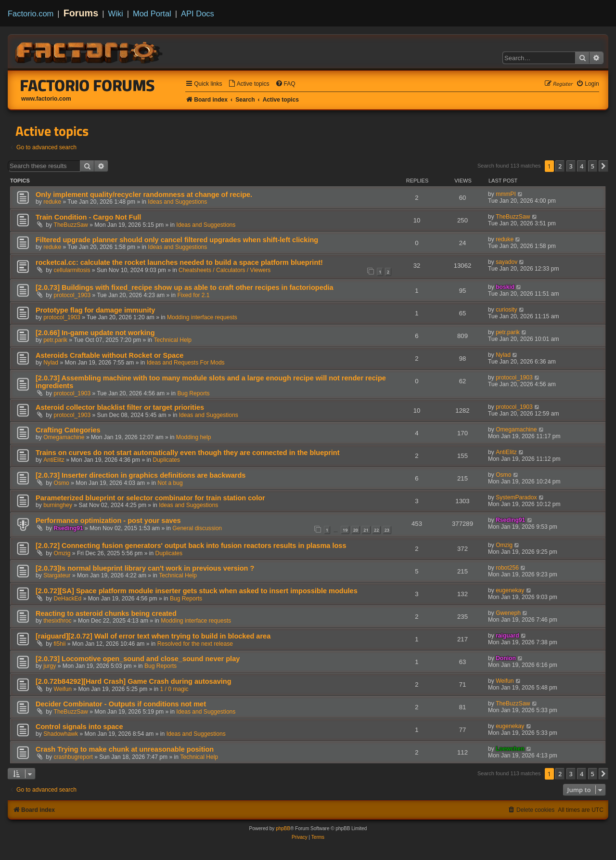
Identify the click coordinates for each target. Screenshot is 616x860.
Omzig (62, 553)
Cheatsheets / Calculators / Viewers (225, 270)
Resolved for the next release (195, 644)
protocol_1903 (72, 295)
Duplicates (166, 460)
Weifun (63, 689)
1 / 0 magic (174, 689)
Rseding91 (69, 528)
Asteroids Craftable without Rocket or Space (109, 355)
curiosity (506, 310)
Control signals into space (79, 727)
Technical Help (173, 340)
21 (366, 530)
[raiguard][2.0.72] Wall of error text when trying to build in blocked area (153, 636)
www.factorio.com (46, 99)
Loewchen (510, 749)
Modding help (194, 437)
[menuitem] (249, 84)
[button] (603, 166)
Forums (81, 13)
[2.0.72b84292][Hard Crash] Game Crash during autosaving (134, 681)
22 (376, 530)
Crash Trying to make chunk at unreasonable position (125, 749)
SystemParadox (516, 497)
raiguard (507, 636)
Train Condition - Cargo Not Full (88, 217)
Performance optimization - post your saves (108, 521)
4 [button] (582, 166)
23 (387, 530)
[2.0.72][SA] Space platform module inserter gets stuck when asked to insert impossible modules (197, 591)
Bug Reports (193, 393)
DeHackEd (68, 599)
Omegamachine (64, 437)
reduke (52, 202)
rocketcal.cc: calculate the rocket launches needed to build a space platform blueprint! (179, 262)
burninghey (58, 505)
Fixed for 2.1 (193, 295)
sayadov (507, 262)
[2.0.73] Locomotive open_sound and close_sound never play (138, 659)
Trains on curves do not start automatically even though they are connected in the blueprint (188, 453)
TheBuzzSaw (71, 225)
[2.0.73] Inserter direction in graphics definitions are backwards (141, 475)
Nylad (51, 363)
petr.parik (55, 340)
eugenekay (510, 590)
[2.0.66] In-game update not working (95, 333)
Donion (506, 658)
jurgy (50, 666)
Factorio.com (31, 13)
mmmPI (506, 194)
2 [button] (560, 166)
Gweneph (508, 613)
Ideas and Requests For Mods (186, 363)
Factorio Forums (88, 85)
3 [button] (571, 166)
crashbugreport (73, 757)
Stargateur (57, 575)
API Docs (198, 13)
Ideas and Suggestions (177, 202)
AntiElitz (54, 460)
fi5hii (60, 644)
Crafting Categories (68, 430)
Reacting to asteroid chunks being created (106, 613)
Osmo (62, 483)
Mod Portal (152, 13)
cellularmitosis (72, 270)
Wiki (116, 13)
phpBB (283, 828)
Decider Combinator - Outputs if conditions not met (121, 704)
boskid (505, 287)
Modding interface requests (202, 317)
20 (356, 530)
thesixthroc (57, 621)
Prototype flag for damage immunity (95, 310)
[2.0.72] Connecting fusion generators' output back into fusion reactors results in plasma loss (191, 546)
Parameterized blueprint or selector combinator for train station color (150, 498)
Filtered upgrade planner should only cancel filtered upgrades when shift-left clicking (177, 240)
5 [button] (593, 166)
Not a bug (170, 483)
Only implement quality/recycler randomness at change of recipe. (144, 195)
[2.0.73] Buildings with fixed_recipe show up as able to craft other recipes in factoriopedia (185, 287)
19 (345, 530)
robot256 (507, 568)
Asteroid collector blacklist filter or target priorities (120, 407)
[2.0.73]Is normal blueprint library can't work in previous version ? (145, 568)
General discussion (197, 528)
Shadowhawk (61, 734)
